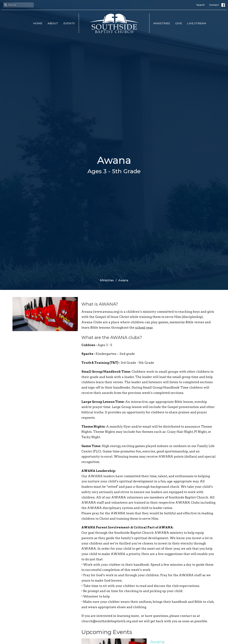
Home (38, 23)
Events (69, 23)
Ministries (162, 23)
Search (200, 5)
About (53, 23)
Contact (214, 5)
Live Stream (197, 23)
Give (179, 23)
